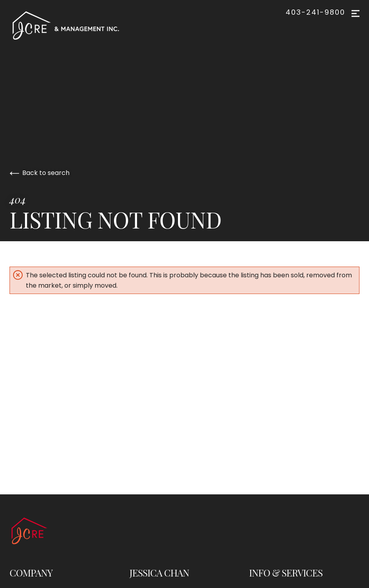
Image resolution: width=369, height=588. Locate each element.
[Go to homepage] (74, 25)
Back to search (40, 173)
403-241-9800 (315, 12)
